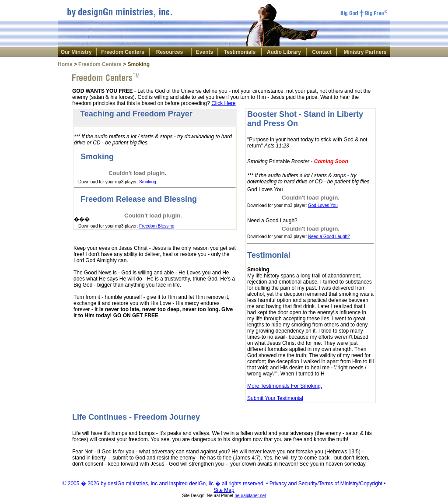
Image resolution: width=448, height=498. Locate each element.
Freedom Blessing (157, 226)
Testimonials (240, 52)
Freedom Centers (123, 52)
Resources (170, 52)
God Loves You (323, 205)
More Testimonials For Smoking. (285, 386)
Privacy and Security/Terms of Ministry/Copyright (327, 484)
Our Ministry (76, 52)
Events (205, 52)
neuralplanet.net (250, 496)
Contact (322, 52)
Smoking (148, 182)
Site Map (224, 490)
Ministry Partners (365, 52)
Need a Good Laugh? (329, 237)
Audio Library (284, 52)
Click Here (223, 103)
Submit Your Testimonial (275, 398)
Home (65, 64)
